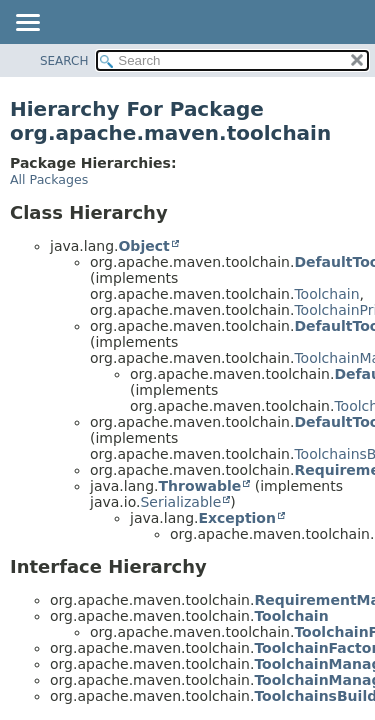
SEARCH (64, 61)
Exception (237, 518)
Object (143, 246)
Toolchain (326, 294)
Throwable (199, 486)
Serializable (180, 502)
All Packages (49, 179)
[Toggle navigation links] (27, 24)
